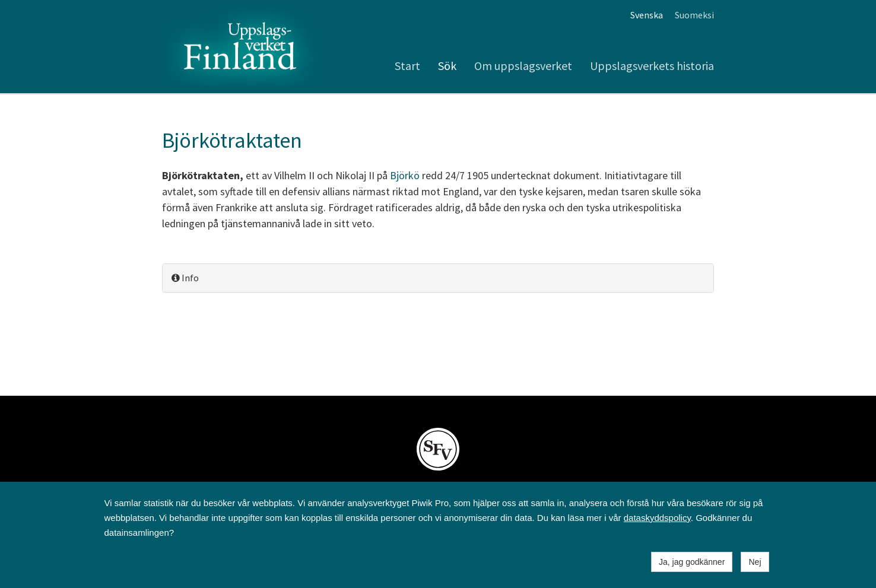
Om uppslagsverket (523, 66)
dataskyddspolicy (657, 518)
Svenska (647, 15)
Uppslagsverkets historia (652, 66)
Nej (755, 562)
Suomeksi (694, 15)
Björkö (405, 175)
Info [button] (185, 278)
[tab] (438, 278)
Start (407, 66)
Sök (447, 66)
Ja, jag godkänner (692, 562)
